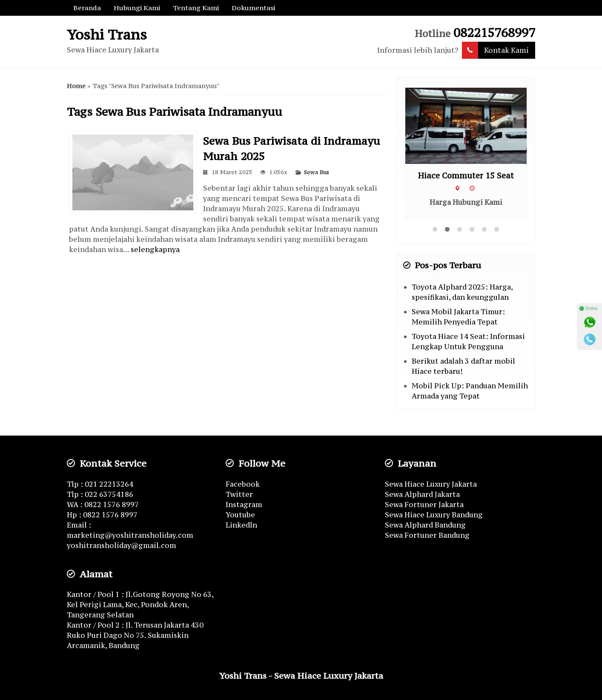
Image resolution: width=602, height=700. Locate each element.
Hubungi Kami (137, 8)
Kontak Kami (495, 50)
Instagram (244, 505)
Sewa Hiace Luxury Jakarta (431, 484)
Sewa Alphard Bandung (425, 525)
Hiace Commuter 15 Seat (466, 176)
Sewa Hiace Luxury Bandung (434, 515)
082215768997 (494, 33)
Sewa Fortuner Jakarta (424, 505)
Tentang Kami (196, 8)
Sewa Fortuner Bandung (427, 535)
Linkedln (241, 525)
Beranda (87, 8)
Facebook (243, 484)
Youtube (240, 515)
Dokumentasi (253, 8)
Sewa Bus (317, 172)
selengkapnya (155, 250)
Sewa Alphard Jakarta (422, 494)
